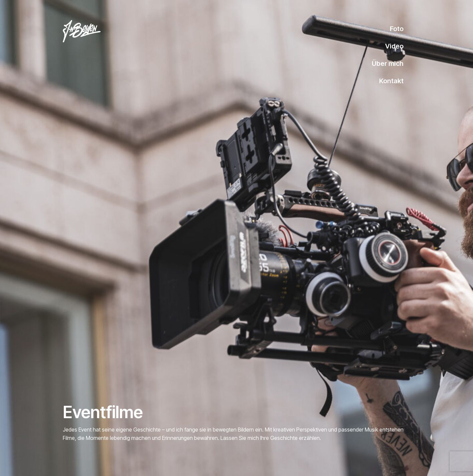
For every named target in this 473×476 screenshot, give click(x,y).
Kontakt (391, 81)
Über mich (388, 64)
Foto (397, 29)
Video (394, 46)
